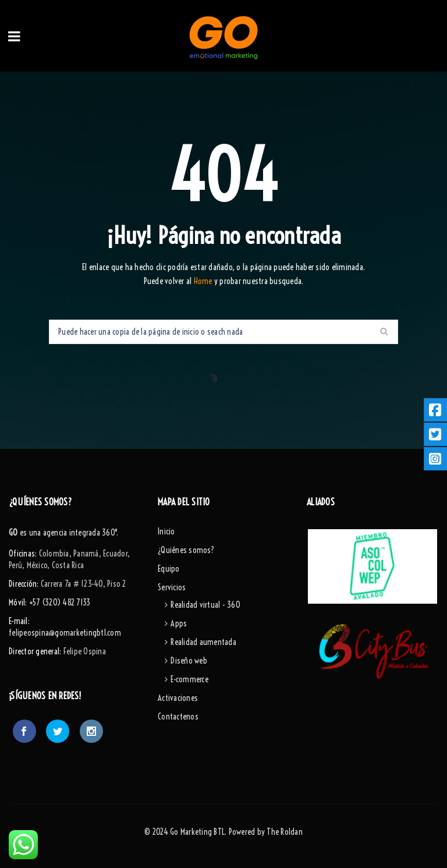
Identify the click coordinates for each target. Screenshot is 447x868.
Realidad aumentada (203, 642)
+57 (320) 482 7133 (60, 603)
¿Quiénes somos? (186, 550)
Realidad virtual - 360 (205, 605)
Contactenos (178, 717)
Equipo (169, 569)
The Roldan (285, 832)
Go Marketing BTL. (198, 832)
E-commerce (189, 679)
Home (204, 281)
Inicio (166, 532)
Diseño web (189, 661)
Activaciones (178, 698)
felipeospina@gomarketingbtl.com (65, 633)
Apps (179, 623)
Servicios (172, 587)
